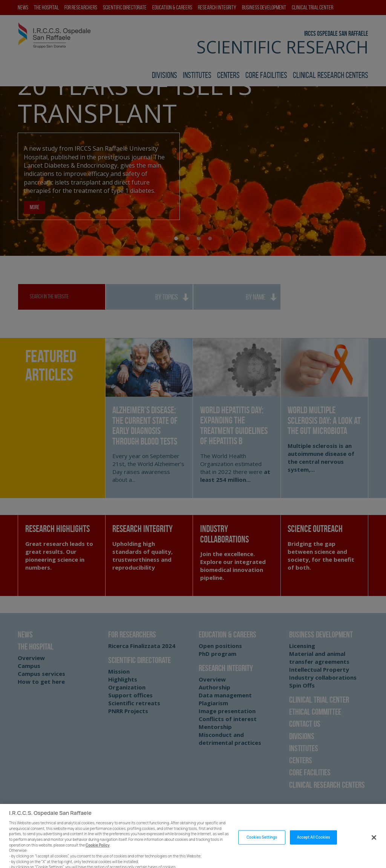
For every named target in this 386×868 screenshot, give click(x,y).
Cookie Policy (98, 857)
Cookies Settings (262, 849)
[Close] (374, 850)
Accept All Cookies (314, 849)
